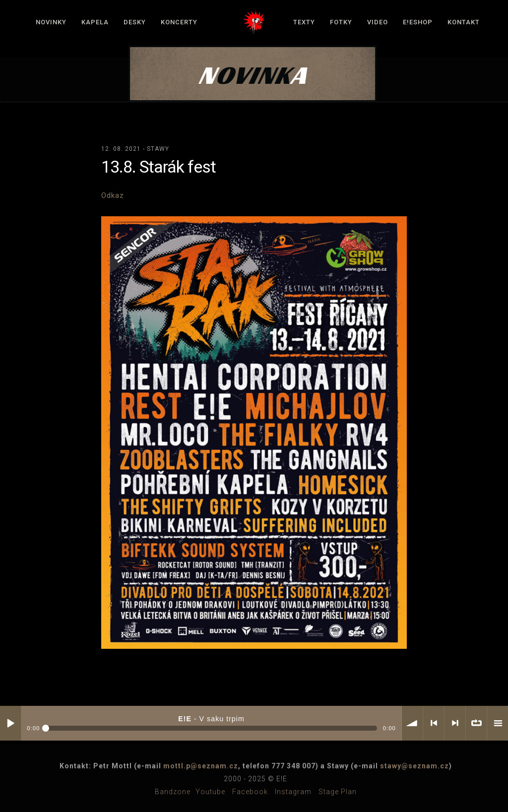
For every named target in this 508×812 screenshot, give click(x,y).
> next (455, 723)
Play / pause (10, 723)
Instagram (293, 792)
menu (498, 723)
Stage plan (338, 792)
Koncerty (179, 22)
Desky (135, 22)
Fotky (341, 22)
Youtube (210, 792)
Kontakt (464, 22)
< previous (434, 723)
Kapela (95, 22)
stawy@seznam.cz (414, 766)
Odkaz (113, 195)
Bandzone (173, 792)
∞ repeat (476, 723)
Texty (304, 22)
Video (378, 22)
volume (412, 723)
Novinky (51, 22)
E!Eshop (418, 22)
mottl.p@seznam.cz (201, 766)
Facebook (250, 792)
